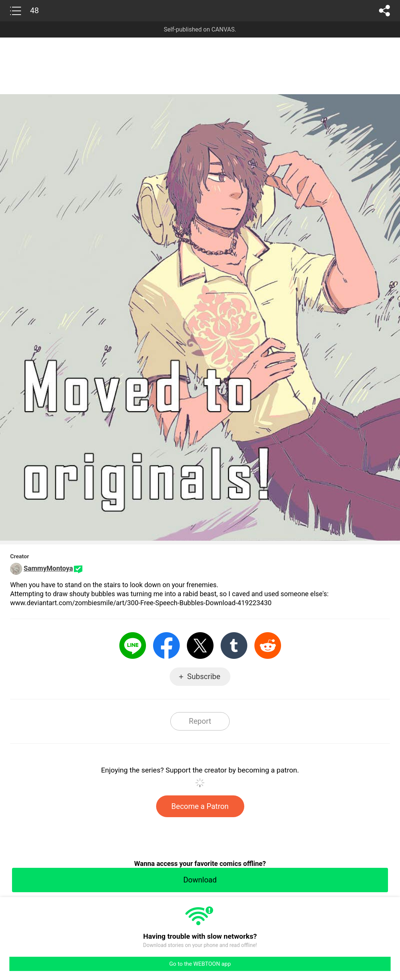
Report (200, 721)
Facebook (166, 646)
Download (200, 880)
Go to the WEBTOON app (200, 964)
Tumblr (234, 646)
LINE (133, 646)
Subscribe (204, 676)
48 (35, 11)
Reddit (268, 646)
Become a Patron (200, 806)
